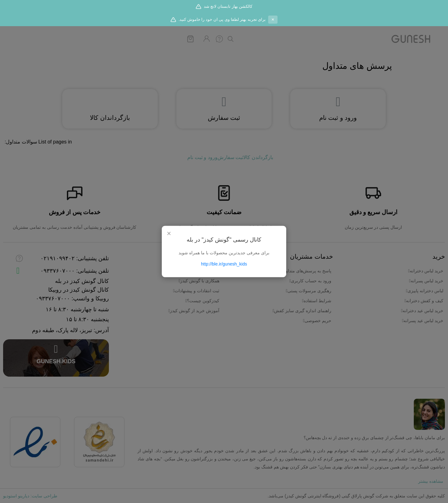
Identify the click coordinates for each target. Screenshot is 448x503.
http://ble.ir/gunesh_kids (224, 264)
